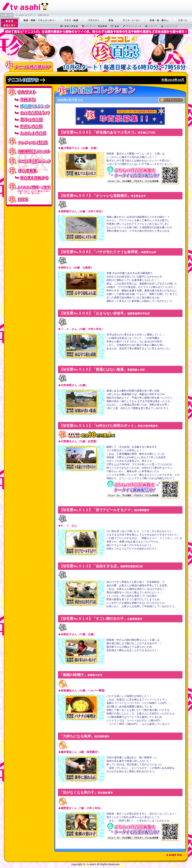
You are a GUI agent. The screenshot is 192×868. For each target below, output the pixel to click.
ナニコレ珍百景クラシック (29, 161)
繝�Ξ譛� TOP (7, 15)
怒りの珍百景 (29, 120)
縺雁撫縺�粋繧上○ (43, 15)
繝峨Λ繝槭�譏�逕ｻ (71, 20)
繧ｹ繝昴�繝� (182, 20)
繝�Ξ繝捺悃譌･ (25, 6)
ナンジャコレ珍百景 (29, 141)
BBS (29, 200)
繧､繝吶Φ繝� (150, 26)
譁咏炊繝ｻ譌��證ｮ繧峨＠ (159, 20)
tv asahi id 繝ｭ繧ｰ (25, 15)
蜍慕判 (114, 26)
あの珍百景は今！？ (29, 113)
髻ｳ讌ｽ (111, 20)
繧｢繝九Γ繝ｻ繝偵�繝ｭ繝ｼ (131, 20)
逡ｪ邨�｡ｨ (9, 21)
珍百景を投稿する (29, 179)
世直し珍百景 (29, 126)
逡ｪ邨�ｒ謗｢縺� (9, 25)
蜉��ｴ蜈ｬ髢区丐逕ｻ (68, 26)
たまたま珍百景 (29, 133)
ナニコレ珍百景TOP (28, 66)
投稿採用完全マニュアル (29, 151)
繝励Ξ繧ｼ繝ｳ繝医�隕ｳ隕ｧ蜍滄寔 (93, 26)
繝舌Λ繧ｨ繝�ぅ (93, 20)
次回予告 (29, 99)
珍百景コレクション (29, 106)
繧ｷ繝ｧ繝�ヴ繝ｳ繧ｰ (168, 26)
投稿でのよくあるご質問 (29, 188)
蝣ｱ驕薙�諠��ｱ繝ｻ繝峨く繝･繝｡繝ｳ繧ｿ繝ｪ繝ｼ (40, 20)
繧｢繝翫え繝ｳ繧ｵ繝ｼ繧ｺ (131, 26)
